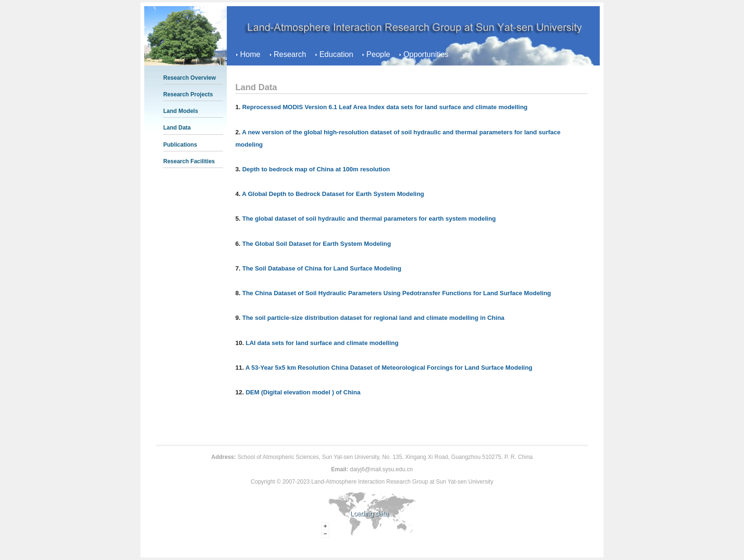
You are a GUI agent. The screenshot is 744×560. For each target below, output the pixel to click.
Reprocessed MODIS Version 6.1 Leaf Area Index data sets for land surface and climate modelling (385, 107)
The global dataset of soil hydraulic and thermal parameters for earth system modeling (369, 219)
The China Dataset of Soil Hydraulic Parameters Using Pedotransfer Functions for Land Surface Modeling (396, 293)
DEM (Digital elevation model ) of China (303, 392)
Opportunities (426, 54)
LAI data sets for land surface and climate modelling (322, 343)
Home (250, 54)
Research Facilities (189, 161)
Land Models (181, 111)
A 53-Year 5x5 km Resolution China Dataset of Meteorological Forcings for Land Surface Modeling (389, 368)
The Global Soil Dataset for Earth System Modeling (316, 244)
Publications (180, 145)
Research (290, 54)
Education (336, 54)
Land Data (177, 128)
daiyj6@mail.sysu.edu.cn (381, 469)
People (378, 54)
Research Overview (190, 78)
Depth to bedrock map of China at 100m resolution (316, 169)
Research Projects (188, 94)
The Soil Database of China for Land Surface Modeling (321, 268)
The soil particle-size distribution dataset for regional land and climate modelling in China (373, 318)
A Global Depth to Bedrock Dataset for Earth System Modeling (333, 194)
